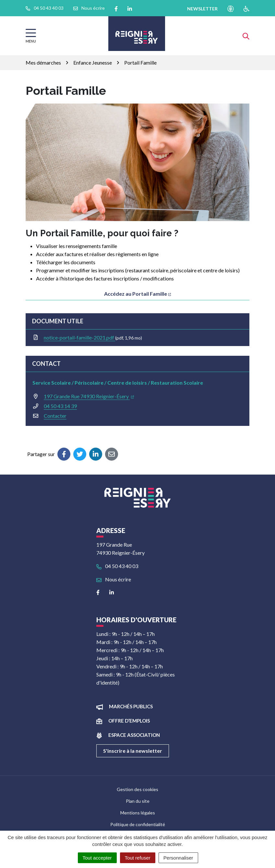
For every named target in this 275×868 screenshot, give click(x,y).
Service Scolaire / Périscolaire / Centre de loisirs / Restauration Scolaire (118, 383)
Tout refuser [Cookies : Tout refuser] (138, 858)
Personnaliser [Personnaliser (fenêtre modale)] (178, 858)
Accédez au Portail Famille (138, 294)
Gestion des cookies (137, 789)
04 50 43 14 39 (60, 406)
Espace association (134, 735)
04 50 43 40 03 (117, 566)
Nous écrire (114, 579)
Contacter (55, 416)
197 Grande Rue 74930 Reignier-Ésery (89, 396)
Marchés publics (131, 706)
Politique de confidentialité (138, 824)
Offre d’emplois (129, 721)
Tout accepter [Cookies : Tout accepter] (97, 858)
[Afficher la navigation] (31, 36)
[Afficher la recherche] (246, 36)
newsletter (202, 9)
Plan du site (138, 801)
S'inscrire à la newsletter (133, 751)
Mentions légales (138, 813)
